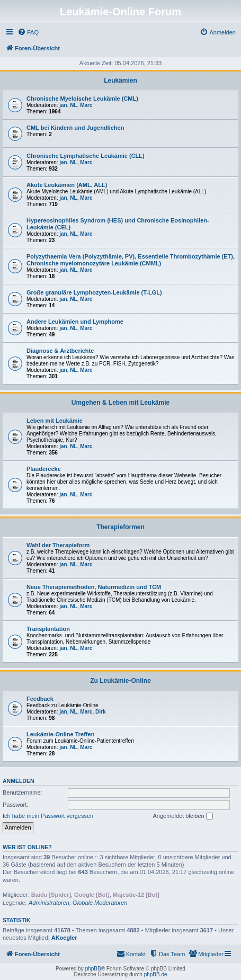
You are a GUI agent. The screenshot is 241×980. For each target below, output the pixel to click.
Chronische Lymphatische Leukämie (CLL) (86, 156)
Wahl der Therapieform (58, 545)
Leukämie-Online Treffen (60, 734)
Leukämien (120, 81)
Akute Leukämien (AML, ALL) (67, 185)
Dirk (100, 712)
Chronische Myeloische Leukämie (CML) (82, 99)
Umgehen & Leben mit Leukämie (120, 403)
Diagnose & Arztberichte (60, 351)
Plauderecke (44, 469)
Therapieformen (120, 527)
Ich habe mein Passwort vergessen (48, 816)
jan (63, 105)
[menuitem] (28, 32)
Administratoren (49, 903)
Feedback (40, 699)
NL (73, 105)
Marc (86, 105)
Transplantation (48, 629)
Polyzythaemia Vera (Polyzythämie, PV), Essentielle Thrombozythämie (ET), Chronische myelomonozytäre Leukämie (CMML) (131, 260)
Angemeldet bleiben (182, 816)
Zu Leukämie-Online (120, 681)
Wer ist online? (27, 847)
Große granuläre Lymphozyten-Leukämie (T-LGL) (94, 292)
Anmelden (19, 781)
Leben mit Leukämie (55, 421)
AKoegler (64, 938)
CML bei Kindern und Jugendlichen (75, 128)
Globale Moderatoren (100, 903)
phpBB (93, 969)
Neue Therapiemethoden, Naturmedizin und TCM (94, 587)
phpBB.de (156, 974)
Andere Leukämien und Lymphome (75, 322)
